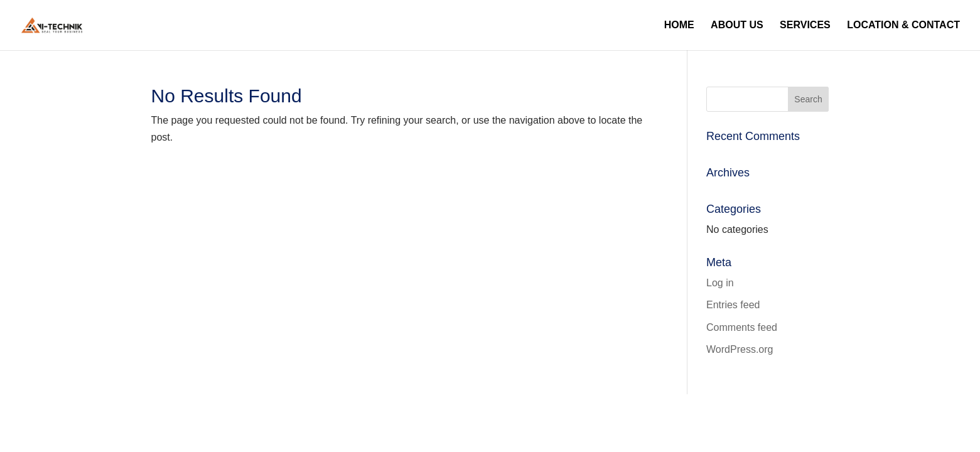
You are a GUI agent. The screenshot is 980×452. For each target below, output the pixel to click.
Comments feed (742, 327)
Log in (720, 283)
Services (805, 25)
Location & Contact (903, 25)
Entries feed (733, 305)
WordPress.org (740, 349)
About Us (737, 25)
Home (679, 25)
